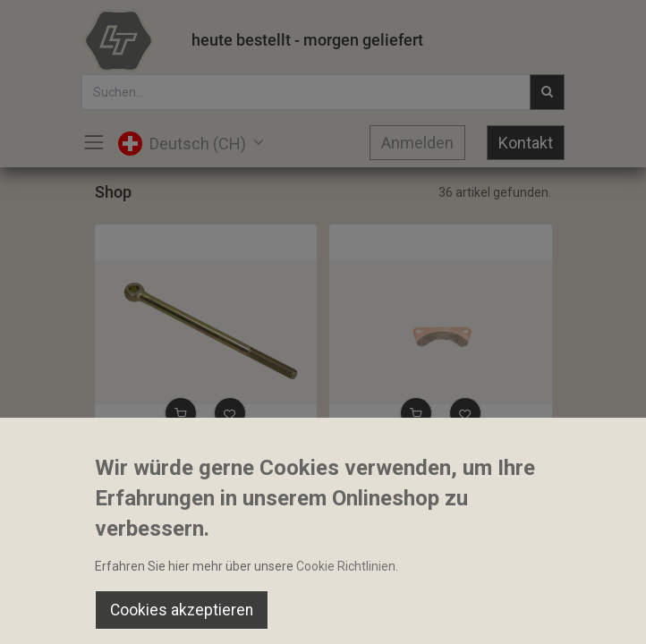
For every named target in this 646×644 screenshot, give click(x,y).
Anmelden (417, 143)
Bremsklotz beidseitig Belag (416, 455)
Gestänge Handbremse (168, 455)
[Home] (59, 614)
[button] (181, 413)
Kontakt (526, 143)
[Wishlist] (455, 614)
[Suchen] (191, 614)
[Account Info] (587, 614)
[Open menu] (323, 618)
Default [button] (489, 577)
